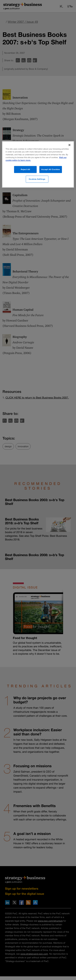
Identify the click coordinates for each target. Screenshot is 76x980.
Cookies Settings (37, 179)
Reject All (25, 169)
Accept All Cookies (51, 169)
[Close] (69, 145)
